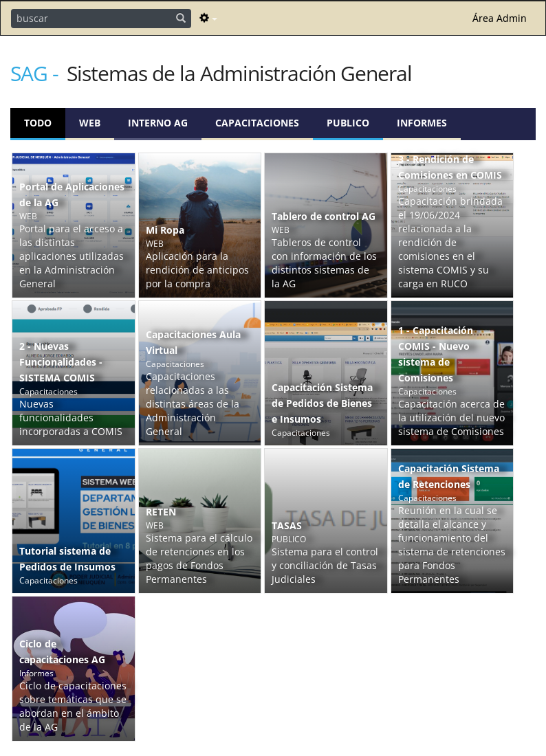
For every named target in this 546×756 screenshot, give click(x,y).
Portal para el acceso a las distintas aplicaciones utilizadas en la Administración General (72, 256)
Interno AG (158, 123)
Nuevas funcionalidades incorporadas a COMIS (71, 418)
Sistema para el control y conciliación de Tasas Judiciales (325, 565)
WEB (90, 123)
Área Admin (500, 18)
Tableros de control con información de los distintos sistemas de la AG (324, 263)
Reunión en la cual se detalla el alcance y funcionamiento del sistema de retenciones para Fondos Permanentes (452, 545)
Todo (38, 123)
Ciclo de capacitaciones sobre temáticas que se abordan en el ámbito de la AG (73, 706)
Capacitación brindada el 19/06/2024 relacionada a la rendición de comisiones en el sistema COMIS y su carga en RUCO (450, 242)
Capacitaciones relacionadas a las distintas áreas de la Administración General (193, 404)
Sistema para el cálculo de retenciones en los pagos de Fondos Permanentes (199, 558)
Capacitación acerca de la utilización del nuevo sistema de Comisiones (451, 418)
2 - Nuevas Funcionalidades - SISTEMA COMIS (61, 362)
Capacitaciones (257, 123)
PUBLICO (348, 123)
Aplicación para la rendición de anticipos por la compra (197, 270)
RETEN (161, 512)
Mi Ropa (165, 230)
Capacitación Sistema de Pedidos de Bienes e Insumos (322, 403)
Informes (422, 123)
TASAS (287, 525)
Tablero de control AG (324, 216)
